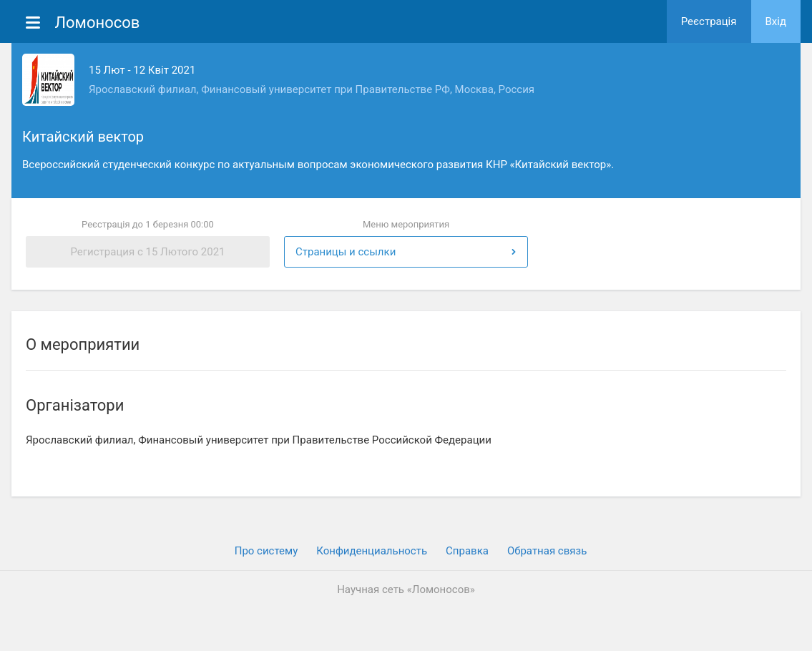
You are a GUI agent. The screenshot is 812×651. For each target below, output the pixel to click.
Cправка (467, 551)
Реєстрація (709, 21)
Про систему (266, 551)
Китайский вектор (83, 137)
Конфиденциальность (372, 551)
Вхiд (776, 21)
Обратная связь (547, 551)
